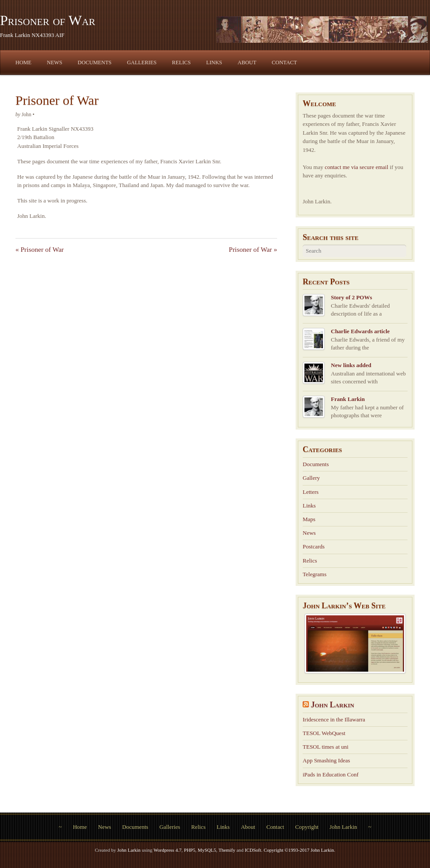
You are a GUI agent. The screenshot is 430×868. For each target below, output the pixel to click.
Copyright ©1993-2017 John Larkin (299, 850)
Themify (227, 850)
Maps (309, 519)
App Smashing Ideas (326, 760)
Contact (284, 63)
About (247, 63)
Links (214, 63)
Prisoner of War (48, 20)
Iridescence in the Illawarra (334, 719)
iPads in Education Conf (331, 774)
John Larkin (333, 705)
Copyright (307, 827)
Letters (311, 492)
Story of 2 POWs (352, 297)
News (54, 63)
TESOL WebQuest (324, 733)
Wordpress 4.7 (167, 850)
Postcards (314, 546)
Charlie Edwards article (360, 331)
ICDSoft (253, 850)
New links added (351, 365)
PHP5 (189, 850)
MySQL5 (207, 850)
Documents (95, 63)
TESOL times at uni (326, 747)
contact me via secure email (356, 167)
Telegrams (315, 574)
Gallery (311, 478)
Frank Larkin (348, 399)
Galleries (142, 63)
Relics (181, 63)
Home (23, 63)
